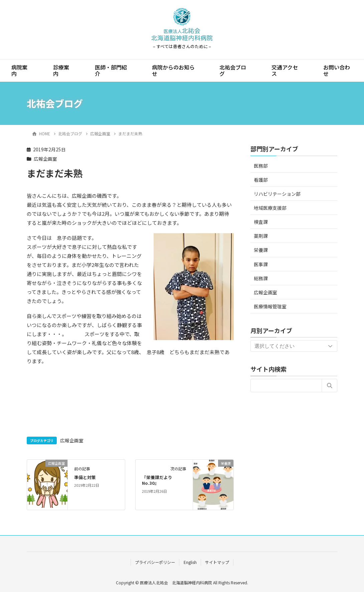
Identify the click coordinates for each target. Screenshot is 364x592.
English (190, 562)
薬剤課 (261, 236)
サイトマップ (217, 562)
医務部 (261, 166)
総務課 (261, 278)
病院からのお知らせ (173, 70)
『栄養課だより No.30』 (157, 480)
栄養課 (261, 250)
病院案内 (19, 70)
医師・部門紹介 (111, 70)
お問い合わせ (337, 70)
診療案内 (61, 70)
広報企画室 (45, 159)
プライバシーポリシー (155, 562)
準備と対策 (85, 477)
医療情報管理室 (270, 306)
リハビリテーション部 (277, 194)
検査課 (261, 222)
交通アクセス (285, 70)
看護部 (261, 180)
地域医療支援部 (270, 208)
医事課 (261, 264)
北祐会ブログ (233, 70)
